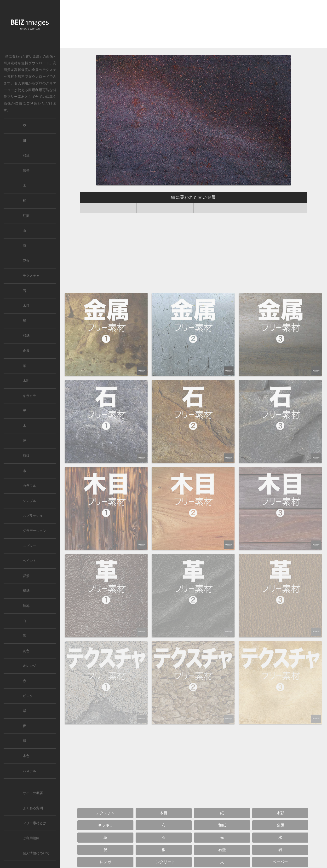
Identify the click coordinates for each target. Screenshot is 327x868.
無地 (26, 606)
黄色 (26, 651)
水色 (26, 756)
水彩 (26, 381)
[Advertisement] (193, 25)
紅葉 (26, 216)
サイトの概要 (33, 793)
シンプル (29, 501)
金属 (35, 70)
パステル (29, 771)
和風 (26, 156)
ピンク (28, 696)
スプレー (29, 546)
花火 (26, 261)
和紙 (26, 336)
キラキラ (29, 396)
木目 (26, 306)
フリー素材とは (34, 823)
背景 (26, 576)
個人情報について (36, 853)
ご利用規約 (31, 838)
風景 (26, 171)
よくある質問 (33, 808)
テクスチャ (31, 276)
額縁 (26, 456)
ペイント (29, 561)
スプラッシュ (33, 516)
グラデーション (34, 531)
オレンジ (29, 666)
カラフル (29, 486)
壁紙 (26, 591)
